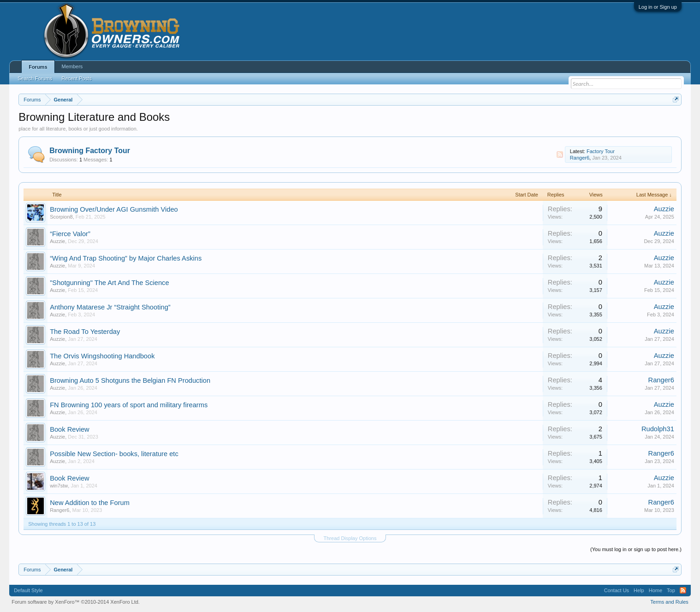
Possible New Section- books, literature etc (114, 454)
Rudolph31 (658, 429)
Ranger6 (580, 158)
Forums (38, 67)
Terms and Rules (669, 602)
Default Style (28, 590)
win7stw (59, 486)
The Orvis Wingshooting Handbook (102, 356)
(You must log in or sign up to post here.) (636, 549)
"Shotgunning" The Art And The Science (109, 283)
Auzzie (664, 209)
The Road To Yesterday (85, 332)
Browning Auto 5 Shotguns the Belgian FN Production (130, 380)
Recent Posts (76, 78)
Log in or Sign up (658, 7)
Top (671, 590)
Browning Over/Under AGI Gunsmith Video (114, 209)
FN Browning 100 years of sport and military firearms (129, 405)
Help (639, 590)
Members (72, 66)
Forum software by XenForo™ (76, 602)
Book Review (70, 429)
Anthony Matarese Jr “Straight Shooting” (110, 307)
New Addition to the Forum (90, 503)
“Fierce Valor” (70, 234)
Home (656, 590)
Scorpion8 (61, 217)
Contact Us (617, 590)
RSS (560, 154)
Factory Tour (601, 151)
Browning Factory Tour (90, 151)
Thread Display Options (350, 538)
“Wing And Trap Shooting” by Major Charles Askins (126, 258)
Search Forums (35, 78)
